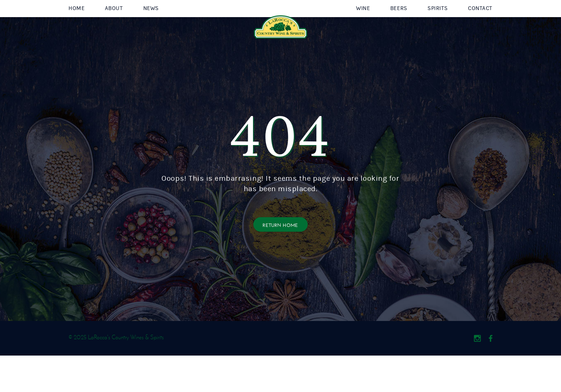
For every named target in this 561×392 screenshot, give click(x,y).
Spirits (438, 27)
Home (76, 27)
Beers (399, 27)
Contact (480, 27)
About (114, 27)
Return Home (280, 261)
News (151, 27)
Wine (363, 27)
